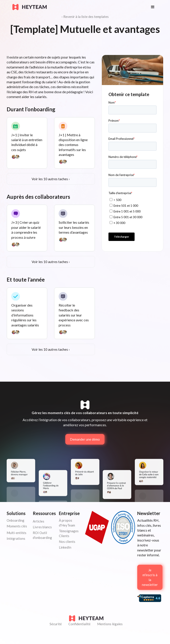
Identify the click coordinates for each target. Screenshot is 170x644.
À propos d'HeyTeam (67, 523)
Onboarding (15, 520)
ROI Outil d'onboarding (42, 535)
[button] (153, 7)
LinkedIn (65, 547)
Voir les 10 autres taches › (51, 179)
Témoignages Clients (69, 533)
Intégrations (16, 538)
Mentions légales (110, 624)
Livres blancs (42, 527)
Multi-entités (16, 533)
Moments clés (17, 526)
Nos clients (67, 542)
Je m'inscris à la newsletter (150, 577)
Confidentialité (79, 624)
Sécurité (56, 624)
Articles (39, 521)
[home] (77, 7)
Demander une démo (85, 439)
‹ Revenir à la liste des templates (85, 17)
